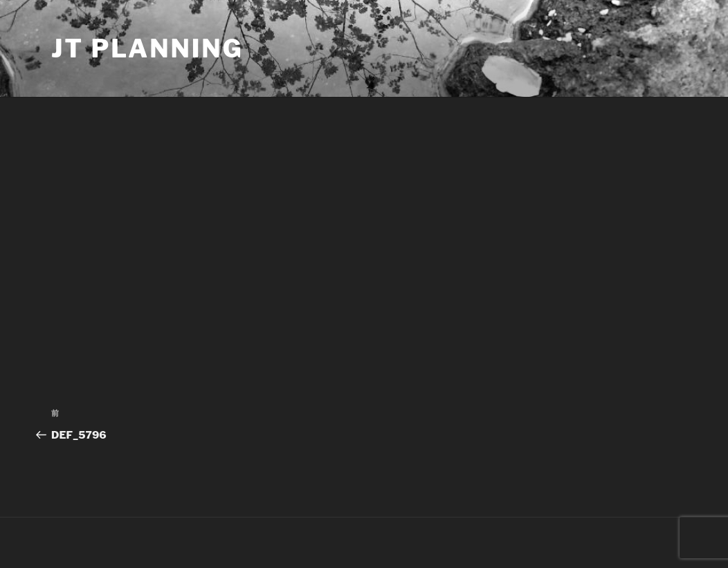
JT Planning (147, 48)
